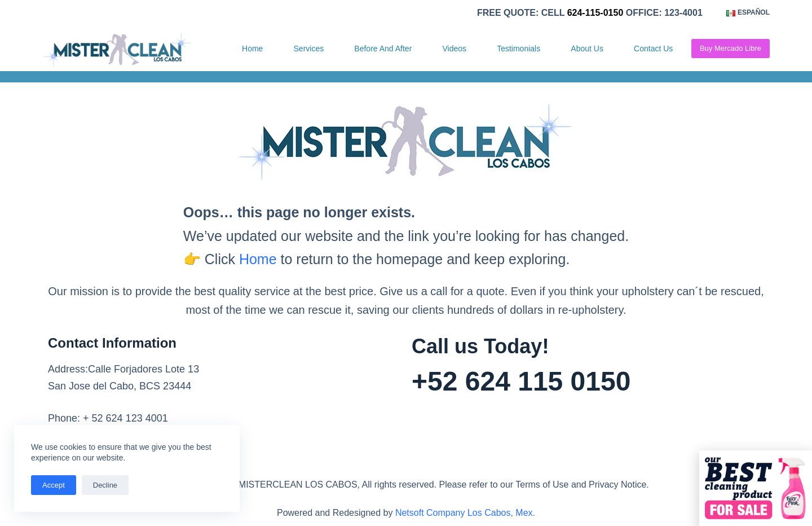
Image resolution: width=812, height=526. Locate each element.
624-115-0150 (595, 13)
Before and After (383, 49)
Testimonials (518, 49)
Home (252, 49)
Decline (105, 485)
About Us (587, 49)
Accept (54, 485)
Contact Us (653, 49)
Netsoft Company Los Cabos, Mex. (465, 513)
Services (309, 49)
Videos (454, 49)
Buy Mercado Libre (731, 48)
